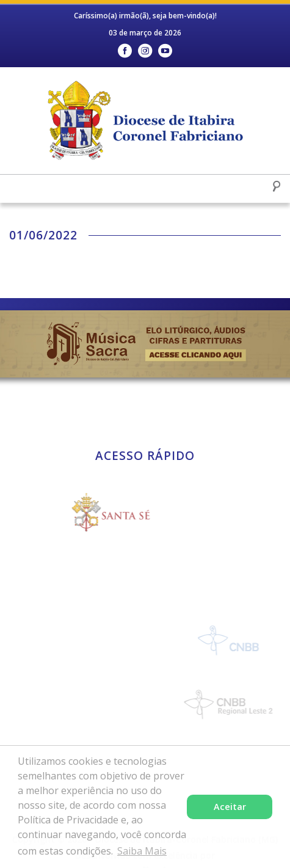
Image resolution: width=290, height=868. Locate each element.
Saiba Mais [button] (142, 851)
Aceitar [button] (230, 807)
